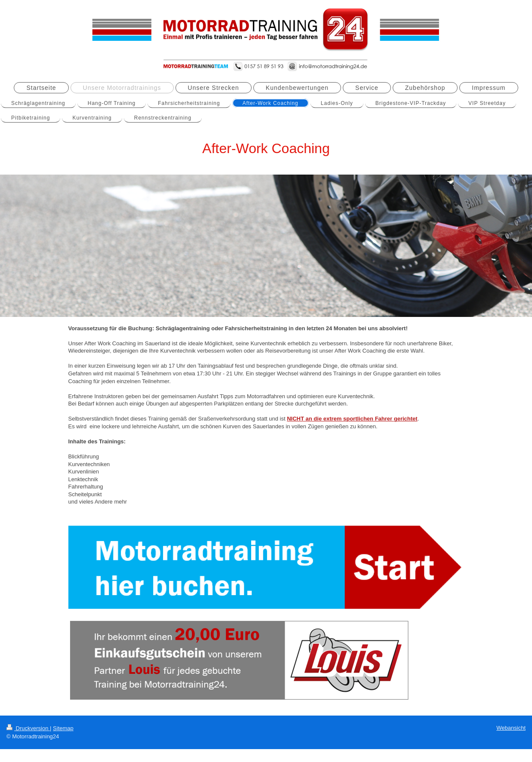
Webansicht (511, 728)
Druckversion (28, 728)
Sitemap (63, 728)
